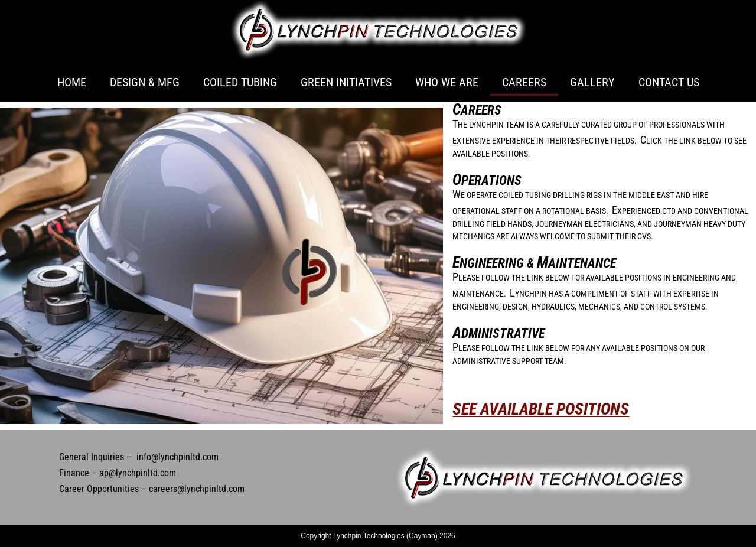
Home (72, 82)
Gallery (592, 82)
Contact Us (669, 82)
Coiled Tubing (240, 82)
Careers (524, 82)
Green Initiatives (346, 82)
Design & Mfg (145, 82)
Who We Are (447, 82)
